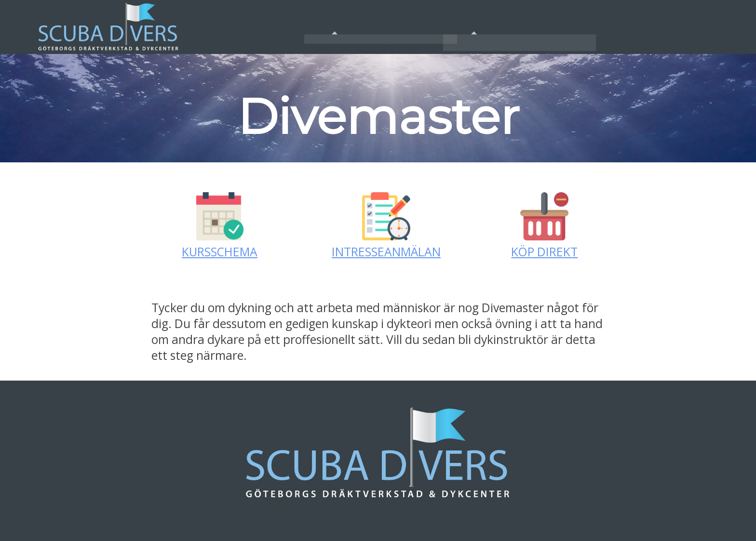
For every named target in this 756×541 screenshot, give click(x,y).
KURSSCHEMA (220, 252)
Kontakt (650, 27)
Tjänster (511, 27)
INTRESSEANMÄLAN (386, 252)
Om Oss (372, 27)
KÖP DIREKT (544, 252)
